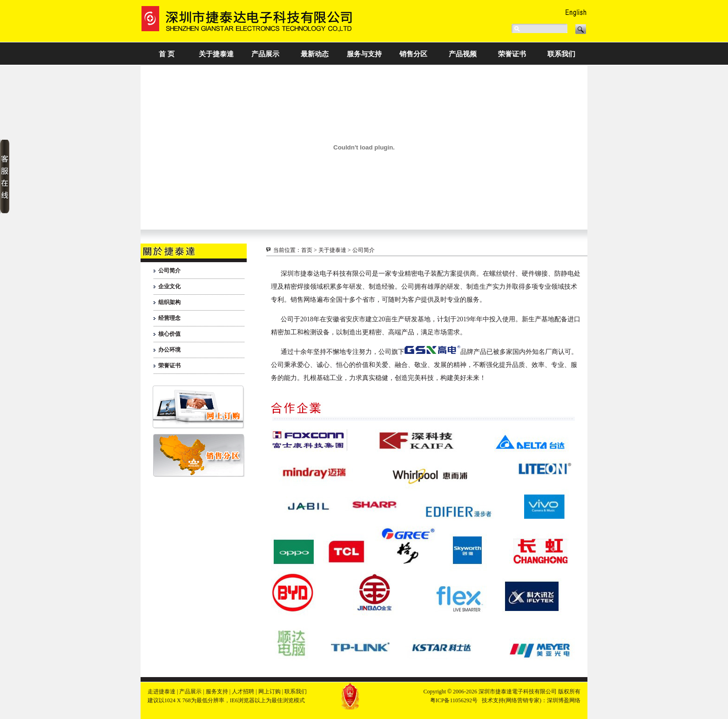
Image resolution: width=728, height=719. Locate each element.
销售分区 (413, 54)
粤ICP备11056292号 (454, 700)
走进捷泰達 (162, 692)
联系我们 (561, 54)
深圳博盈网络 (564, 700)
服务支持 (217, 692)
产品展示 (265, 54)
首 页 (167, 54)
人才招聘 (243, 692)
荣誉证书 (512, 54)
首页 (307, 250)
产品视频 (463, 54)
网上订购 (270, 692)
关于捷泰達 (216, 54)
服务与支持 (364, 54)
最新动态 (315, 54)
